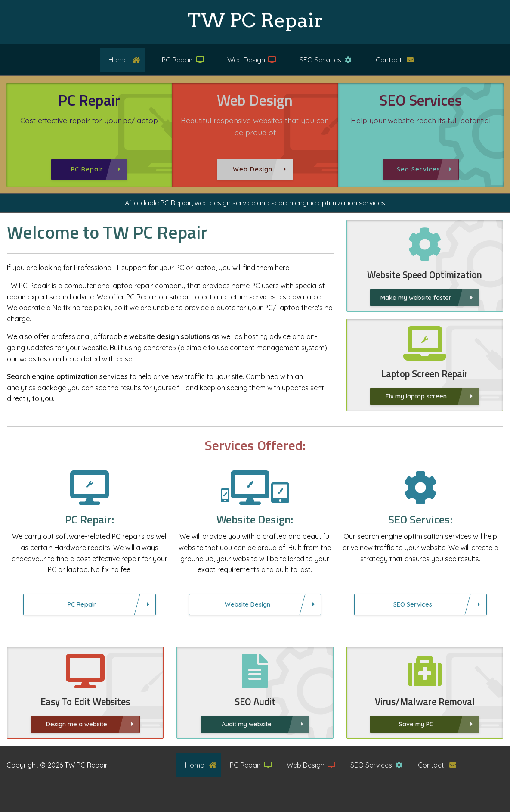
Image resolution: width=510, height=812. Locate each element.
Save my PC (424, 724)
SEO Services (326, 60)
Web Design (252, 60)
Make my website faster (416, 298)
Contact (395, 60)
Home (124, 60)
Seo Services (419, 169)
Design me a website (77, 732)
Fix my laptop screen (424, 396)
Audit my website (247, 732)
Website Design (247, 612)
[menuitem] (118, 60)
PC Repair (183, 60)
